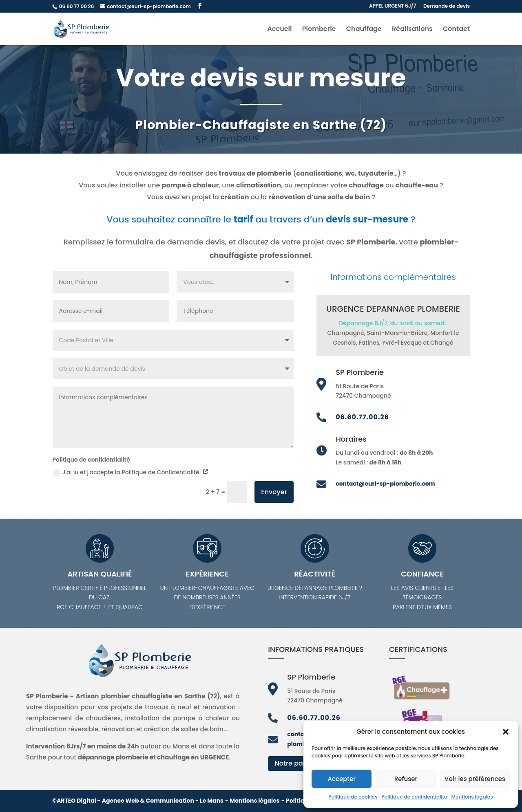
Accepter (341, 779)
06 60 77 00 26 (77, 6)
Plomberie (319, 30)
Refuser (406, 779)
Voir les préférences (475, 779)
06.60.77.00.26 (362, 417)
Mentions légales (472, 797)
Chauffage (364, 30)
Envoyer (274, 492)
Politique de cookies (353, 797)
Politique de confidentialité (414, 797)
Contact (456, 30)
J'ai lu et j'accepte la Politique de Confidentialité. (131, 472)
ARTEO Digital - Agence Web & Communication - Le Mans (140, 801)
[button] (506, 732)
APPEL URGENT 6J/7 (393, 7)
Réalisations (412, 30)
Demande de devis (447, 7)
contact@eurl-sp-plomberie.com (385, 484)
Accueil (279, 30)
